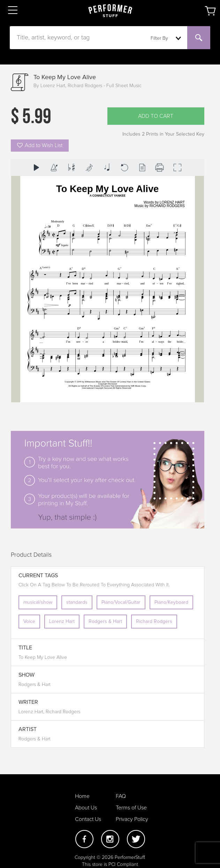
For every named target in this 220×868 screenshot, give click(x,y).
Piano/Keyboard (171, 602)
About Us (86, 808)
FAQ (121, 796)
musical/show (38, 602)
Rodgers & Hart (105, 622)
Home (82, 796)
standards (77, 602)
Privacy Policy (132, 819)
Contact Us (88, 819)
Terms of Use (131, 808)
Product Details (31, 555)
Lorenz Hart (62, 622)
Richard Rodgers (154, 622)
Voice (29, 622)
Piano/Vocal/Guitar (121, 602)
